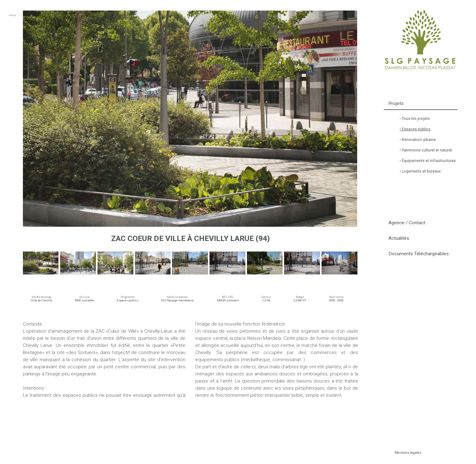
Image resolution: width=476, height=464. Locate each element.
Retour (12, 15)
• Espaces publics (415, 129)
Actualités (399, 238)
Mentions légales (408, 453)
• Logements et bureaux (420, 171)
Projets (396, 103)
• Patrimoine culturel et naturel (426, 150)
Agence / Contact (407, 223)
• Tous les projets (415, 119)
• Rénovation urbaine (418, 140)
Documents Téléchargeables (419, 254)
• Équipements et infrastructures (428, 161)
